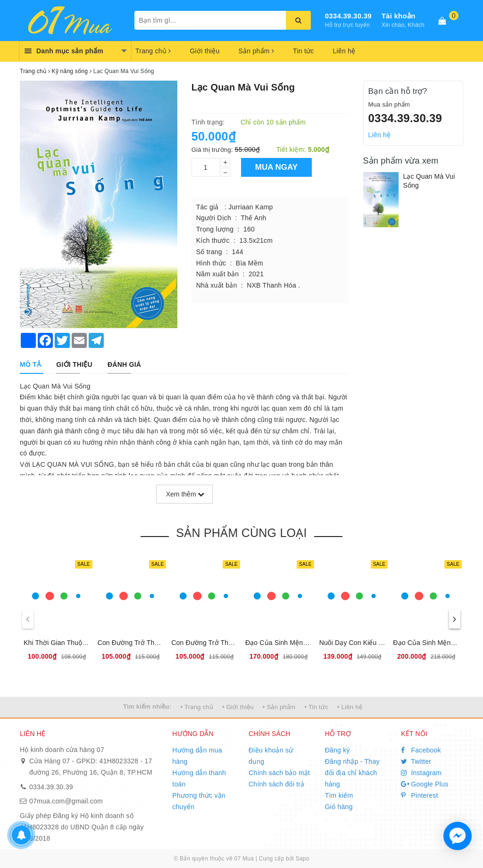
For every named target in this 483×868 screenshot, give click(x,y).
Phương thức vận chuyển (199, 801)
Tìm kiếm (339, 795)
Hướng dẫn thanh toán (199, 778)
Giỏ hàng (339, 807)
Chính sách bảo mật (279, 773)
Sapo (303, 859)
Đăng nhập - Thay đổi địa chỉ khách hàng (352, 773)
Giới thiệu (204, 51)
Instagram (421, 773)
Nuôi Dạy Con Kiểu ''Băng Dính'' (368, 643)
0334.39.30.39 (348, 16)
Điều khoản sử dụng (271, 756)
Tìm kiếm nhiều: (147, 707)
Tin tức (303, 51)
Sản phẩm (256, 51)
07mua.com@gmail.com (66, 801)
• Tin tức (316, 707)
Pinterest (420, 795)
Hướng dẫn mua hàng (197, 756)
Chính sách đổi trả (277, 784)
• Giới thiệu (238, 707)
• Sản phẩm (279, 707)
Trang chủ (153, 51)
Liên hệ (344, 51)
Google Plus (425, 784)
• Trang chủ (197, 707)
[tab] (30, 364)
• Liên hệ (350, 707)
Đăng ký (337, 750)
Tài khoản (399, 16)
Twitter (416, 761)
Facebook (421, 750)
